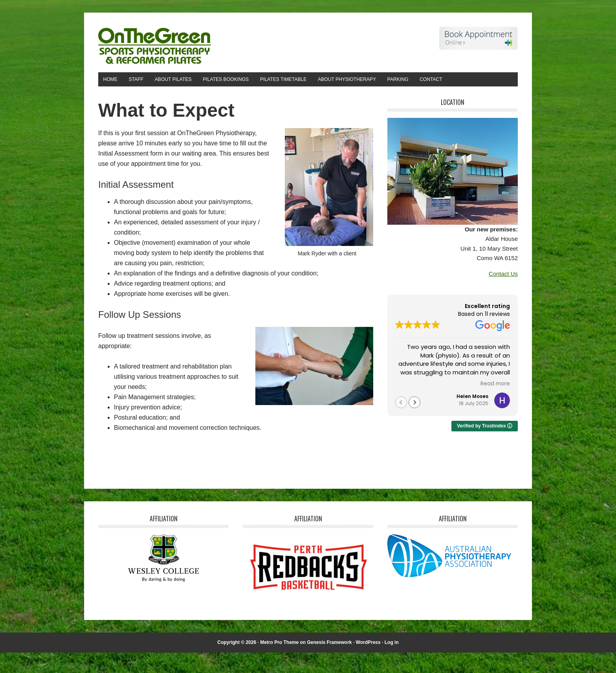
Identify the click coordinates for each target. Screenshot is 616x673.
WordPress (368, 662)
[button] (414, 422)
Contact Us (503, 294)
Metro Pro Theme (279, 662)
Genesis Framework (329, 662)
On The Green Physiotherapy (151, 42)
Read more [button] (495, 404)
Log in (392, 662)
